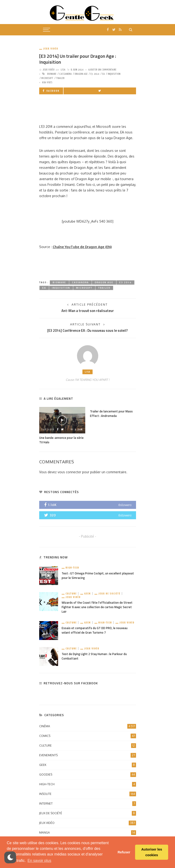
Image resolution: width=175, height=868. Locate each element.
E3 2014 (95, 74)
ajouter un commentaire (102, 70)
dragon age (81, 74)
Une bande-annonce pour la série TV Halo (61, 440)
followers (125, 505)
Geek (88, 594)
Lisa (63, 70)
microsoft (47, 78)
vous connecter (69, 472)
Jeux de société (109, 594)
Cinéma (88, 726)
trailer (60, 78)
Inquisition (114, 74)
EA (104, 74)
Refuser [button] (124, 852)
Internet (88, 804)
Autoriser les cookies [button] (152, 852)
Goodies (88, 775)
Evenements (88, 755)
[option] (62, 426)
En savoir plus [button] (39, 861)
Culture (71, 594)
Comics (88, 736)
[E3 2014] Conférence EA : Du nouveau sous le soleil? (87, 330)
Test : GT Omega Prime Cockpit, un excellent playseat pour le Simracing (98, 576)
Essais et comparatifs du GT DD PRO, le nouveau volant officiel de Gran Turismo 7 (95, 630)
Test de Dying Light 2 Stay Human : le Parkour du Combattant (94, 656)
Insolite (88, 794)
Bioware (52, 74)
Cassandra (66, 74)
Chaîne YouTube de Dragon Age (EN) (82, 247)
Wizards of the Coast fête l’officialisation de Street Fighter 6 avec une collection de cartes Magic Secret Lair (97, 607)
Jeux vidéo (51, 49)
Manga (88, 833)
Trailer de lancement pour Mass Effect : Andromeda (111, 414)
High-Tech (72, 568)
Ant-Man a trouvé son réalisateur (88, 311)
